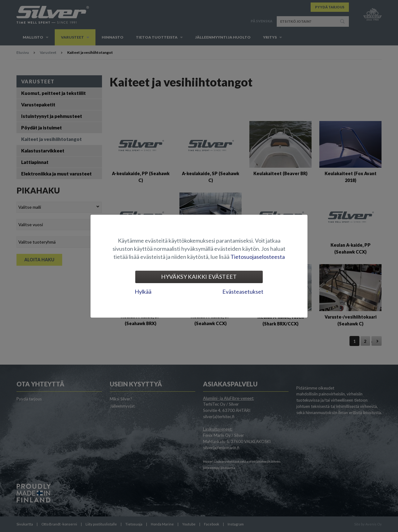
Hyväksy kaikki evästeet (199, 277)
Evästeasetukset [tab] (243, 292)
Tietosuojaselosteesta (258, 257)
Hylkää (143, 292)
